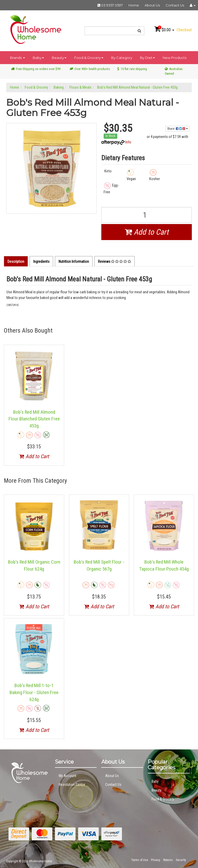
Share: (178, 129)
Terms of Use (140, 860)
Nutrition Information (74, 262)
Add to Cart (147, 232)
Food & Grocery (89, 58)
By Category (122, 58)
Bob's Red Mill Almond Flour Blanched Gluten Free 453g (34, 419)
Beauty (59, 58)
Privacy (156, 860)
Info (128, 142)
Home (134, 5)
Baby (38, 58)
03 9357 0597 (110, 5)
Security (181, 860)
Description (16, 262)
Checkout (184, 30)
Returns (168, 860)
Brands (18, 58)
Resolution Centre (72, 785)
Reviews (114, 262)
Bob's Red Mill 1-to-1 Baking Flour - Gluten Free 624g (34, 692)
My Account (68, 776)
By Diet (147, 58)
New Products (175, 58)
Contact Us (175, 5)
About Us (152, 5)
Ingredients (41, 262)
